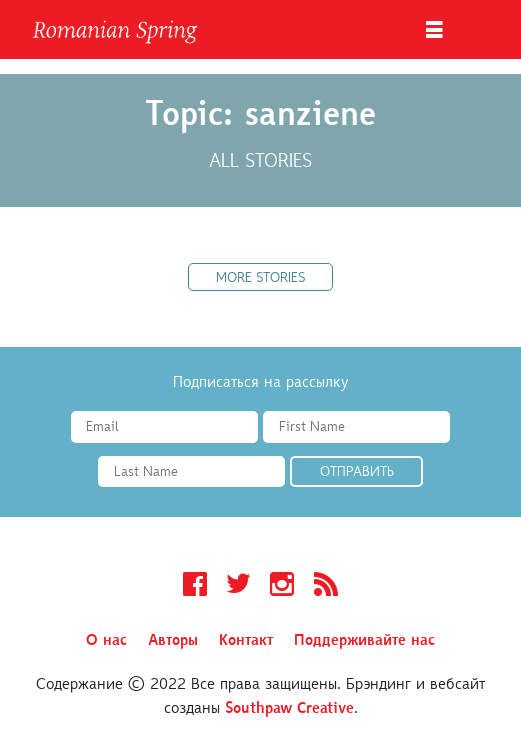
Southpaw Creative (289, 709)
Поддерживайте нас (364, 641)
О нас (106, 641)
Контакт (246, 641)
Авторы (173, 641)
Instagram (282, 587)
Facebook (195, 587)
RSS (326, 587)
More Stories (260, 279)
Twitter (238, 587)
